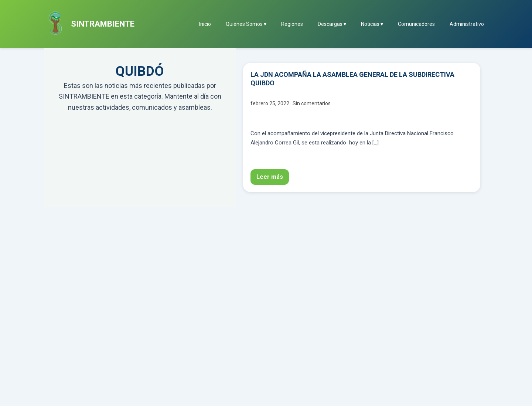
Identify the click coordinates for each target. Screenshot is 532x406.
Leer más (270, 177)
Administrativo (467, 24)
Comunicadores (416, 24)
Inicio (205, 24)
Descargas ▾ (332, 24)
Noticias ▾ (372, 24)
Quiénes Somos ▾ (246, 24)
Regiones (292, 24)
